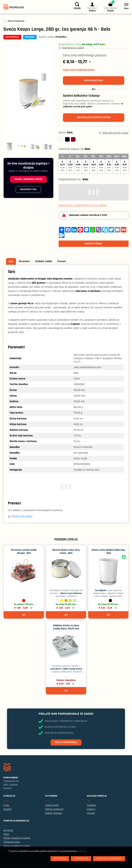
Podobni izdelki (44, 261)
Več (24, 615)
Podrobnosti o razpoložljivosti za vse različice (83, 205)
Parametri (24, 261)
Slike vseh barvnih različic (115, 133)
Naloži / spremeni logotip (28, 179)
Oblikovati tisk (28, 189)
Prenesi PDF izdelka (22, 516)
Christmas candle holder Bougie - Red (24, 552)
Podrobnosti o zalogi (73, 48)
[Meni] (125, 6)
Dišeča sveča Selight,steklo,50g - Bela (108, 552)
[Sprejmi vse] (60, 859)
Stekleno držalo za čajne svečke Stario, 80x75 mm (66, 627)
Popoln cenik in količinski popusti (79, 70)
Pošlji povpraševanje (66, 742)
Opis (11, 261)
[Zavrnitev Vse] (81, 859)
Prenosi (62, 261)
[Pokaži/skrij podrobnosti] (109, 859)
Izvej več (82, 851)
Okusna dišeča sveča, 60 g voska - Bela (66, 552)
